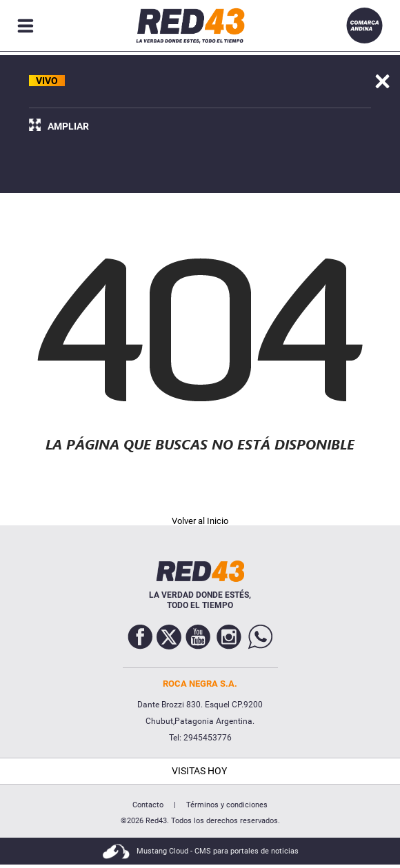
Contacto (148, 805)
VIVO (47, 81)
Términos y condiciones (227, 805)
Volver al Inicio (200, 521)
